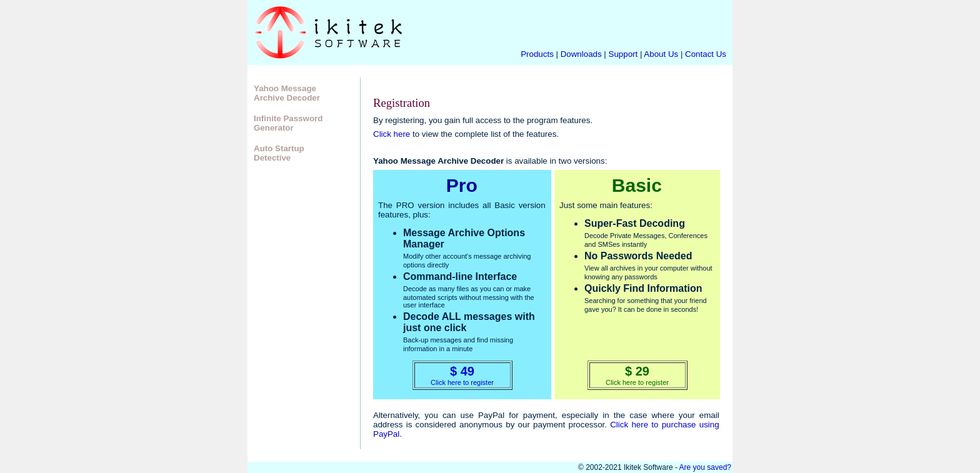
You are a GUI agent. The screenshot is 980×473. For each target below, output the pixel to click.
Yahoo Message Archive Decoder (287, 93)
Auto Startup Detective (279, 153)
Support (623, 54)
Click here (392, 134)
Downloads (581, 54)
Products (537, 54)
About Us (662, 54)
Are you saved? (705, 467)
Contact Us (706, 54)
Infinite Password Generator (288, 123)
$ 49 (462, 371)
